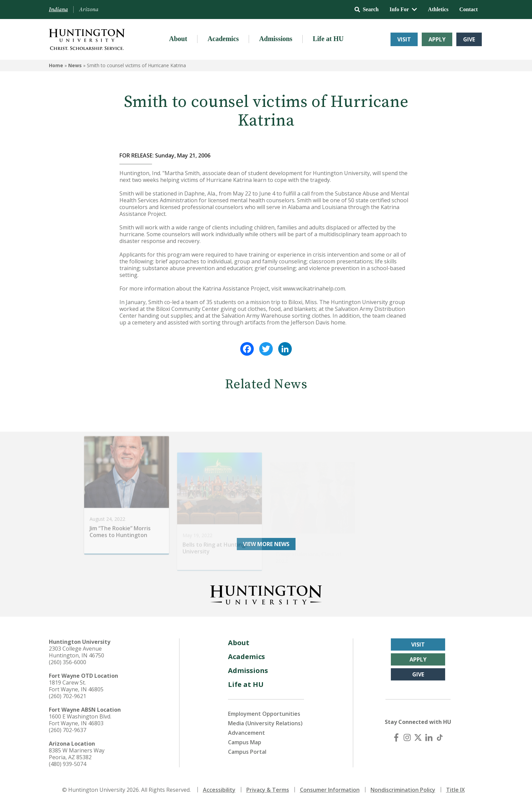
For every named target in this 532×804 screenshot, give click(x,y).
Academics (223, 39)
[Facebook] (396, 737)
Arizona (89, 10)
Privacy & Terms (268, 790)
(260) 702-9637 (68, 730)
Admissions (276, 39)
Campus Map (245, 742)
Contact (469, 9)
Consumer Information (330, 790)
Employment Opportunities (264, 714)
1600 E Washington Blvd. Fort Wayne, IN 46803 (80, 720)
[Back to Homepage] (266, 594)
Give (469, 39)
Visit (404, 39)
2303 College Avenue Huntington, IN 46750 (77, 652)
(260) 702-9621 (68, 696)
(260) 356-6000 (68, 662)
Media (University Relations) (265, 723)
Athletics (438, 9)
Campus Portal (247, 752)
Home (56, 65)
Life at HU (328, 39)
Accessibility (219, 790)
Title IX (455, 790)
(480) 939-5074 (68, 764)
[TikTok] (440, 737)
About (178, 39)
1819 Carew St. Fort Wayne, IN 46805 (76, 686)
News (75, 65)
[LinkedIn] (429, 737)
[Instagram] (407, 737)
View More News (266, 544)
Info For (403, 9)
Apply (437, 39)
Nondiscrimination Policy (403, 790)
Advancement (246, 733)
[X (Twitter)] (418, 737)
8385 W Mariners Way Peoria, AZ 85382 (77, 754)
